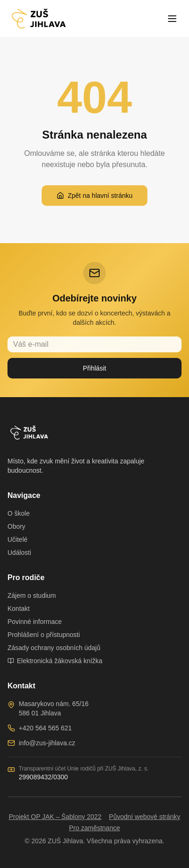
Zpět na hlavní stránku (95, 196)
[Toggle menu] (172, 19)
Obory (16, 526)
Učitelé (18, 539)
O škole (18, 513)
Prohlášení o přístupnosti (44, 635)
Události (19, 553)
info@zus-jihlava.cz (47, 743)
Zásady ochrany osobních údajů (54, 648)
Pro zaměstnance (95, 828)
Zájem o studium (32, 595)
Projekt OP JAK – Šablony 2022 (55, 817)
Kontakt (18, 609)
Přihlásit (94, 368)
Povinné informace (35, 622)
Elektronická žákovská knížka (55, 661)
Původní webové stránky (145, 817)
